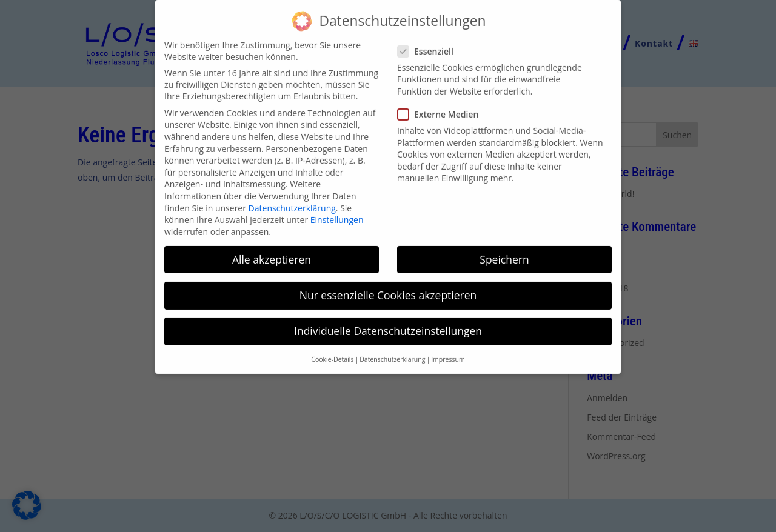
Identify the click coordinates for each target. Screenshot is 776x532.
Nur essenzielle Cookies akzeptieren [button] (388, 286)
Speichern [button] (504, 250)
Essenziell (430, 42)
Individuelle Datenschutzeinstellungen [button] (388, 322)
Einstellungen (337, 211)
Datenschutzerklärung (292, 198)
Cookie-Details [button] (332, 350)
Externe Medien (443, 105)
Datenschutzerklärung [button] (392, 350)
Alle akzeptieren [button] (272, 250)
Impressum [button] (448, 350)
